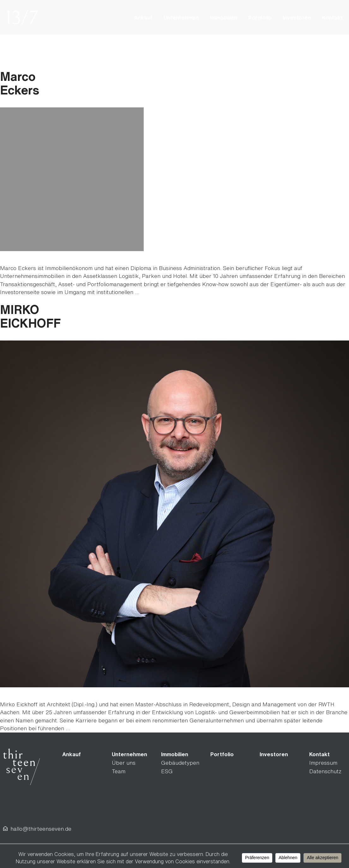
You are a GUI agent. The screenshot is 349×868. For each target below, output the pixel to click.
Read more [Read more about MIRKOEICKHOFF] (86, 728)
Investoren (297, 18)
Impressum (323, 763)
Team (119, 771)
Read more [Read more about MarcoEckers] (155, 292)
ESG (167, 771)
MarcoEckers (20, 83)
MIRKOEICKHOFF (30, 316)
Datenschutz (325, 771)
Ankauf (143, 18)
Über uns (124, 763)
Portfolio (260, 18)
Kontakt (332, 18)
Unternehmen (181, 18)
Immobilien (224, 18)
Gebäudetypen (180, 763)
